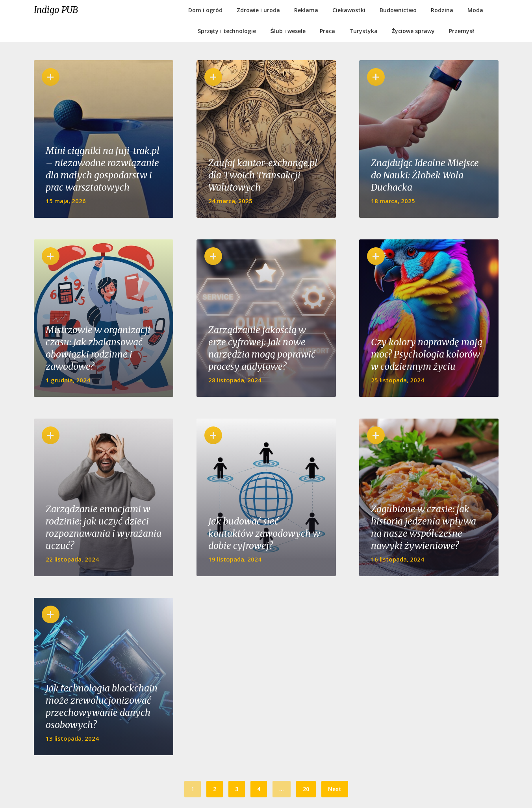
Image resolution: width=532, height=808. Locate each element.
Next (335, 789)
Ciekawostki (349, 10)
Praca (327, 31)
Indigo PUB (56, 10)
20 (306, 789)
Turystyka (363, 31)
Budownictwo (398, 10)
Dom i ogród (205, 10)
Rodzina (442, 10)
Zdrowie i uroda (258, 10)
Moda (475, 10)
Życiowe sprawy (413, 31)
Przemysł (461, 31)
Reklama (306, 10)
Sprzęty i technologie (227, 31)
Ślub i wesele (288, 31)
